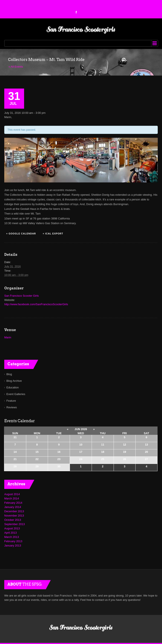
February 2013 (13, 541)
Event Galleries (16, 394)
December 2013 (14, 511)
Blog (9, 374)
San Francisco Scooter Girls (22, 296)
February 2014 (13, 503)
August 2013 (12, 528)
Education (13, 387)
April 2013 (11, 533)
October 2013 (13, 520)
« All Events (16, 67)
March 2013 (12, 537)
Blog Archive (14, 381)
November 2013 (14, 516)
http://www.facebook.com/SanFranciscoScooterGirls (36, 304)
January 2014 (13, 507)
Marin (8, 337)
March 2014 (12, 498)
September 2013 (14, 524)
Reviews (12, 407)
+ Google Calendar (21, 234)
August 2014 (12, 494)
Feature (11, 401)
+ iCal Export (53, 234)
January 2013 (13, 546)
